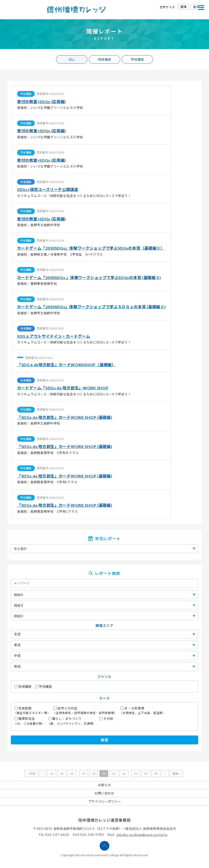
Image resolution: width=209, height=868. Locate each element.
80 (146, 773)
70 (136, 773)
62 (124, 773)
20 (62, 773)
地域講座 (105, 59)
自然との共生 (85, 711)
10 (52, 773)
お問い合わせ (104, 793)
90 (156, 773)
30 (72, 773)
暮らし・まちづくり (72, 721)
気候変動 (32, 711)
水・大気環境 (143, 711)
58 (84, 773)
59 (94, 773)
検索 (104, 740)
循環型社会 (29, 721)
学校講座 (137, 59)
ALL (72, 59)
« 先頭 (31, 773)
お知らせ (105, 785)
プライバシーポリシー (105, 801)
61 (114, 773)
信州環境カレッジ (76, 10)
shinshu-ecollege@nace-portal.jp (142, 835)
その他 (106, 719)
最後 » (176, 773)
